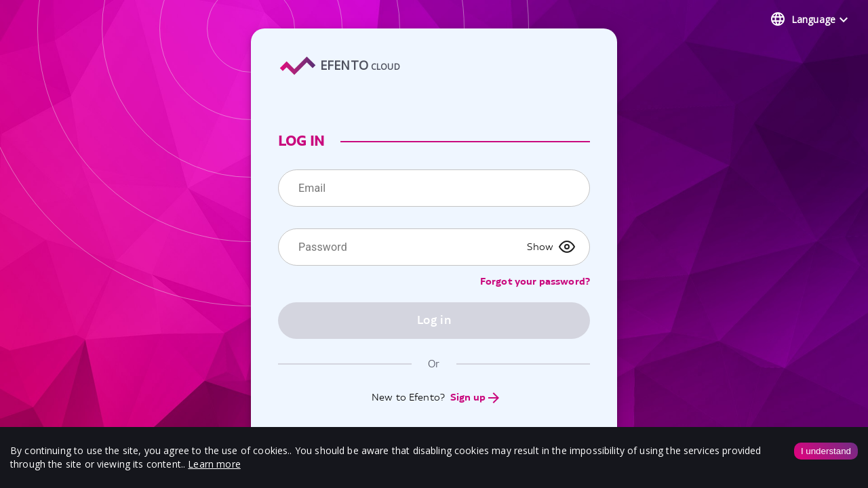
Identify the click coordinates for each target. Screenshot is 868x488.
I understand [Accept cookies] (826, 451)
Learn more (214, 464)
